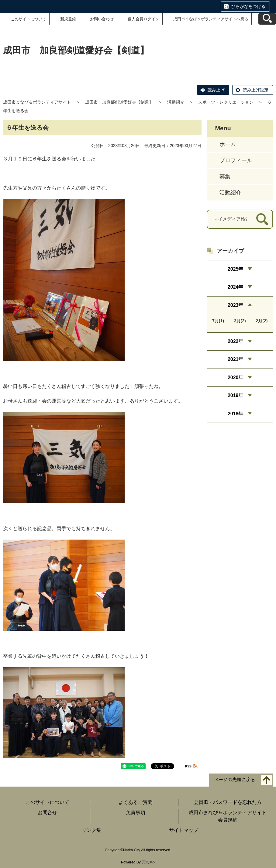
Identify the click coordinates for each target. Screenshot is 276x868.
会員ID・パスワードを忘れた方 (228, 802)
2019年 (236, 395)
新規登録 (68, 19)
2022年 (236, 341)
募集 (225, 177)
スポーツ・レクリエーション (226, 102)
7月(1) (218, 321)
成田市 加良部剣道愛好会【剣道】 (119, 102)
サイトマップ (184, 830)
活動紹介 (176, 102)
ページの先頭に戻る (235, 780)
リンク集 (91, 830)
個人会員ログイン (143, 19)
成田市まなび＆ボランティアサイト (37, 102)
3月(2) (240, 321)
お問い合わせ (102, 19)
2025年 (236, 269)
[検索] (262, 219)
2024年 (236, 287)
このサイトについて (28, 19)
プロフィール (236, 160)
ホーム (228, 144)
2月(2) (262, 321)
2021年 (236, 359)
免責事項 (136, 813)
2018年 (236, 414)
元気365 (148, 862)
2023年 (236, 305)
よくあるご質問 (136, 802)
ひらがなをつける (248, 6)
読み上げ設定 (256, 90)
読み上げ (216, 90)
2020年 (236, 377)
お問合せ (47, 813)
